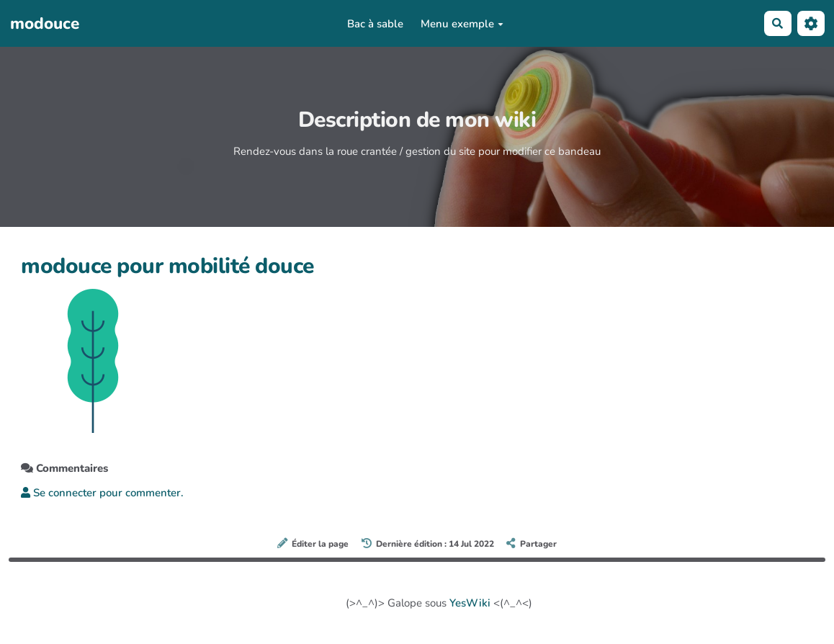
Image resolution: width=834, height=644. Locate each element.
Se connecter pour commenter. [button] (102, 493)
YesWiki (470, 603)
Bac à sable (375, 24)
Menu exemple (462, 24)
